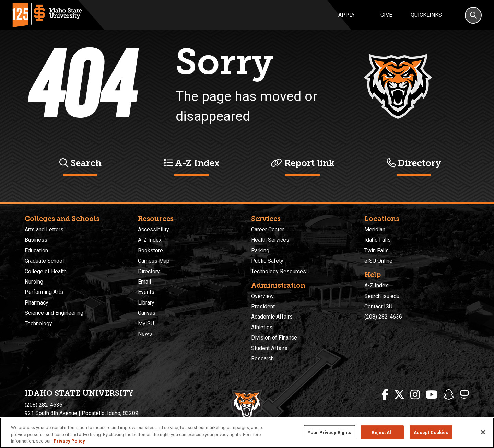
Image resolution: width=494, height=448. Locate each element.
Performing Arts (44, 292)
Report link (303, 163)
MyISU (146, 324)
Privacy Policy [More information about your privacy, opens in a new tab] (69, 441)
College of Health (46, 271)
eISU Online (378, 261)
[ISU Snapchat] (449, 395)
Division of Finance (274, 338)
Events (146, 292)
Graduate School (44, 261)
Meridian (375, 229)
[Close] (483, 432)
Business (36, 240)
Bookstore (150, 250)
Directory (414, 163)
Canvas (147, 313)
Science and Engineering (54, 313)
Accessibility (154, 229)
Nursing (34, 282)
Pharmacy (37, 303)
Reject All (382, 432)
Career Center (268, 229)
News (145, 334)
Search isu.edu (382, 296)
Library (146, 303)
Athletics (262, 327)
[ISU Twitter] (399, 395)
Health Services (270, 240)
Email (144, 282)
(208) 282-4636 (383, 317)
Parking (260, 250)
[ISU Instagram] (415, 395)
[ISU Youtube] (432, 395)
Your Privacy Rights (329, 432)
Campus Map (154, 261)
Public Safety (267, 261)
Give (386, 15)
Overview (262, 296)
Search (80, 163)
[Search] (473, 15)
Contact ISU (378, 306)
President (263, 306)
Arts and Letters (44, 229)
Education (36, 250)
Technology (38, 324)
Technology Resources (279, 271)
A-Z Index (192, 163)
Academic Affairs (272, 317)
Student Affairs (269, 348)
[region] (247, 433)
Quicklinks (426, 15)
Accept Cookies (431, 432)
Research (262, 359)
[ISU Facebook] (385, 395)
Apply (346, 15)
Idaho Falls (378, 240)
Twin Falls (377, 250)
